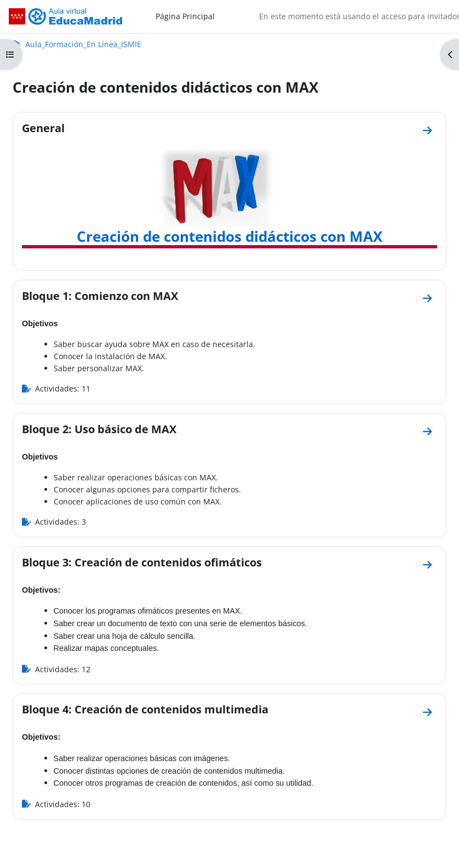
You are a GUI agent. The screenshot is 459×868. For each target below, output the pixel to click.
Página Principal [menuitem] (185, 16)
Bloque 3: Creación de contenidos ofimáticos (142, 562)
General (43, 128)
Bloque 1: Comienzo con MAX (100, 296)
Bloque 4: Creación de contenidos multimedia (145, 709)
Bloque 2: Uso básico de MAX (99, 429)
